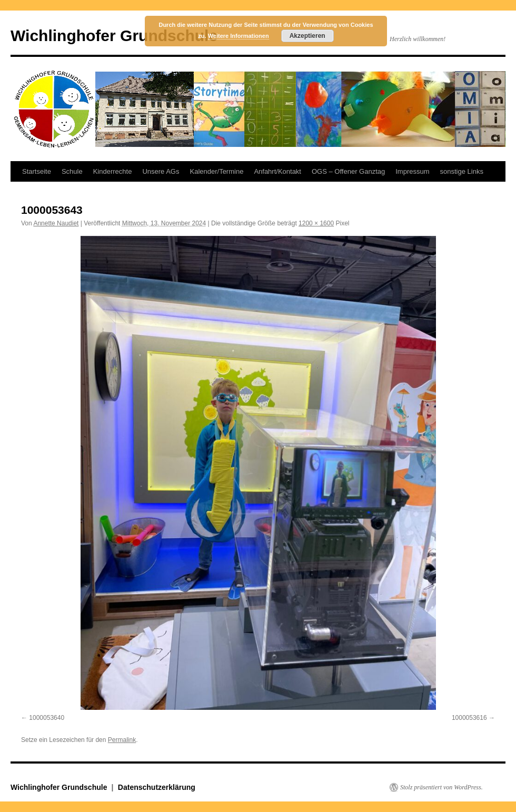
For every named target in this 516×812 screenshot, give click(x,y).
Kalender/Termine (216, 171)
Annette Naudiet (56, 223)
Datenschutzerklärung (157, 787)
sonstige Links (462, 171)
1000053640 (47, 718)
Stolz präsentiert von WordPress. (441, 787)
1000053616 (469, 718)
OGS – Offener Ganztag (348, 171)
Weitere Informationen (239, 36)
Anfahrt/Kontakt (277, 171)
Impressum (412, 171)
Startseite (37, 171)
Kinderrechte (113, 171)
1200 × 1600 (316, 223)
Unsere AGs (161, 171)
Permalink (122, 740)
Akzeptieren (307, 36)
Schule (72, 171)
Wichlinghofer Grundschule (114, 36)
